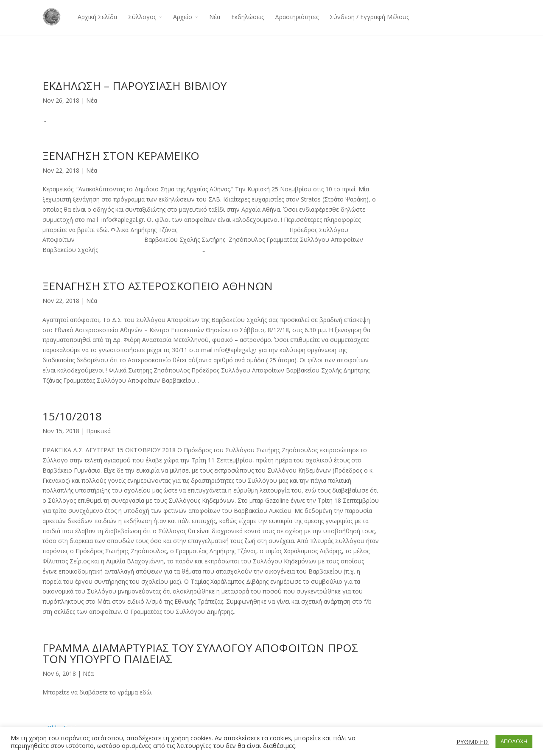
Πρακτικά (98, 431)
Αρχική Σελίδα (97, 17)
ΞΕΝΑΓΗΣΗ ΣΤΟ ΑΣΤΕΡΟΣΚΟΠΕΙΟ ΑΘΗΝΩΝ (158, 286)
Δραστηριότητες (297, 17)
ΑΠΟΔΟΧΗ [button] (514, 741)
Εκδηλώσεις (248, 17)
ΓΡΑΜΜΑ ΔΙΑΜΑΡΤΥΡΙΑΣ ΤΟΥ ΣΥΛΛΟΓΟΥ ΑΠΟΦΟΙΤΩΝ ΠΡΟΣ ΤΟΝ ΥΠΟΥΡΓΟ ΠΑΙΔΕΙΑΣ (200, 653)
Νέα (215, 17)
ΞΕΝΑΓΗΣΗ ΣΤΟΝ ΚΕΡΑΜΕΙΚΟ (121, 156)
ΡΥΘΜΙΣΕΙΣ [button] (473, 742)
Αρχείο (183, 17)
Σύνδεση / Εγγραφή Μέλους (369, 17)
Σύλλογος (142, 17)
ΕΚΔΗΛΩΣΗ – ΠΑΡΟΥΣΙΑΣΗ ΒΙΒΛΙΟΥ (134, 86)
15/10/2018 (72, 416)
